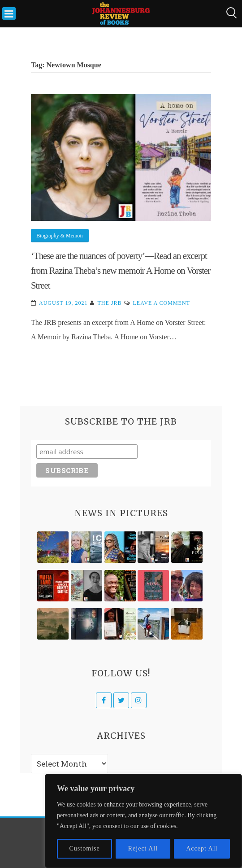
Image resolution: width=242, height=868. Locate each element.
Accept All (202, 848)
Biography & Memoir (60, 236)
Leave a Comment (161, 303)
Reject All (143, 848)
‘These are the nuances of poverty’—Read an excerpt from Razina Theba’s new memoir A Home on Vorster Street (121, 271)
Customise (85, 848)
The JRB (109, 303)
